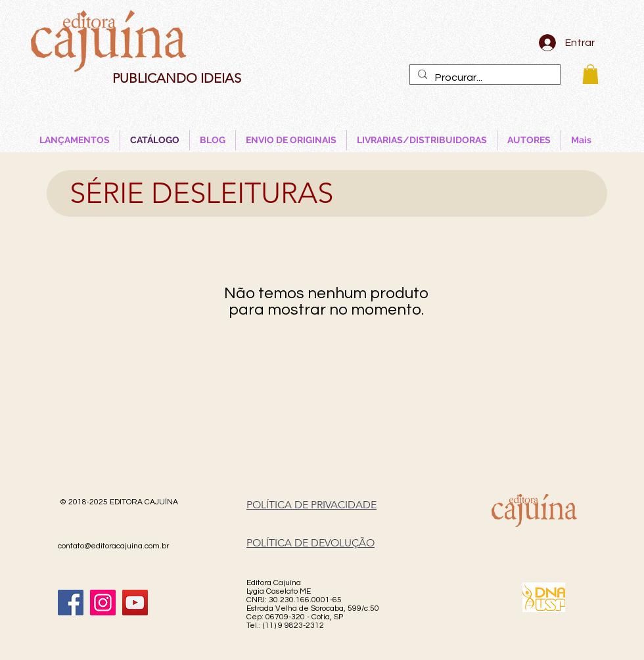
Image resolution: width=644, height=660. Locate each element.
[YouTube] (135, 603)
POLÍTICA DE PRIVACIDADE (311, 505)
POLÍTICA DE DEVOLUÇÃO (310, 543)
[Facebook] (71, 603)
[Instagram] (103, 603)
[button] (590, 74)
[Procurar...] (484, 77)
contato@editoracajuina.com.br (113, 546)
